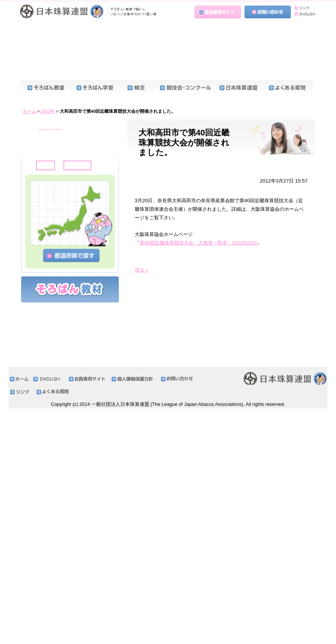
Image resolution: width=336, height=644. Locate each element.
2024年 (43, 124)
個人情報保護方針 (134, 615)
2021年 (43, 171)
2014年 (43, 282)
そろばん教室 (45, 38)
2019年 (43, 203)
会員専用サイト (218, 12)
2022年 (43, 156)
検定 (136, 38)
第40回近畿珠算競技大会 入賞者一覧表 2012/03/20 (198, 192)
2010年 (43, 346)
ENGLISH (303, 16)
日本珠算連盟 (89, 13)
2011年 (43, 330)
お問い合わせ (268, 12)
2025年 (43, 108)
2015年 (43, 267)
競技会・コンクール (183, 38)
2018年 (43, 219)
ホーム (29, 60)
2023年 (43, 140)
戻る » (142, 219)
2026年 (43, 92)
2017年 (43, 235)
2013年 (43, 298)
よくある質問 (288, 38)
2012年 (48, 60)
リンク (303, 8)
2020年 (43, 187)
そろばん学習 (94, 38)
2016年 (43, 251)
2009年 (43, 362)
